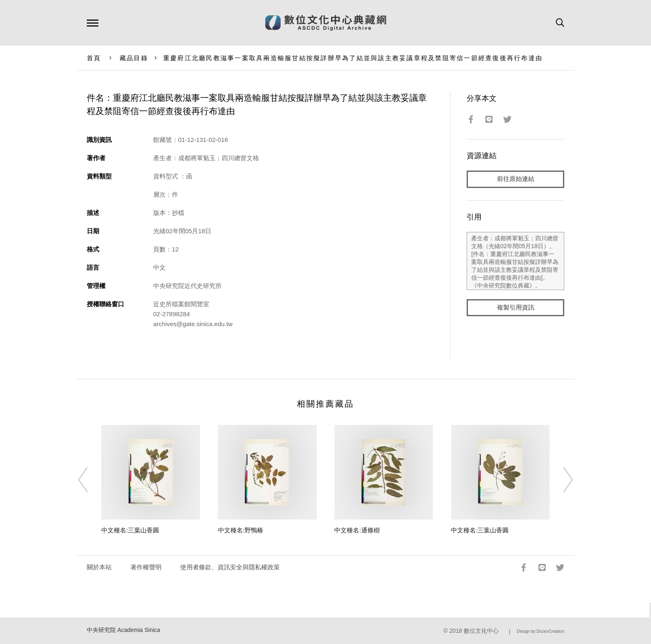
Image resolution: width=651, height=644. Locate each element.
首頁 (94, 58)
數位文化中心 (481, 631)
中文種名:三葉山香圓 (130, 530)
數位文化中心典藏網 (326, 23)
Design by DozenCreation (541, 631)
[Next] (560, 480)
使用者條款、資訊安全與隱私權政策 (230, 567)
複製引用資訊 (516, 308)
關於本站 (99, 567)
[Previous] (91, 480)
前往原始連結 (516, 179)
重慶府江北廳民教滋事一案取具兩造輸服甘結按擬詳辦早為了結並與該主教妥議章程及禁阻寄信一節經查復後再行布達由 (353, 58)
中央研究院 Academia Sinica (124, 630)
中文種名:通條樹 (357, 530)
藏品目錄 (134, 58)
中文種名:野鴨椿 (241, 530)
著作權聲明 (146, 567)
